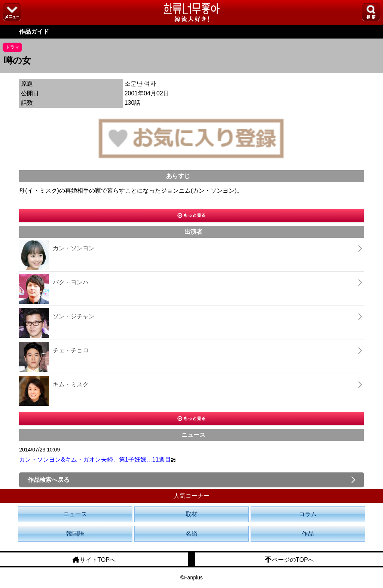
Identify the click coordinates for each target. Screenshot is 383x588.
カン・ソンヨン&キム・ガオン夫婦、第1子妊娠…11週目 (97, 460)
